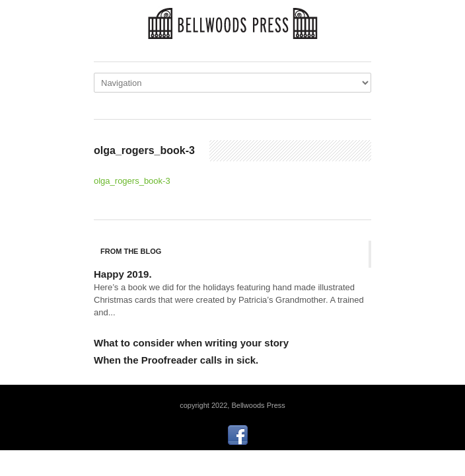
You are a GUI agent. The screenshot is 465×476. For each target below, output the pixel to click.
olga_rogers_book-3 (132, 181)
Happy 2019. (123, 274)
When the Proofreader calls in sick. (176, 360)
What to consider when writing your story (191, 343)
